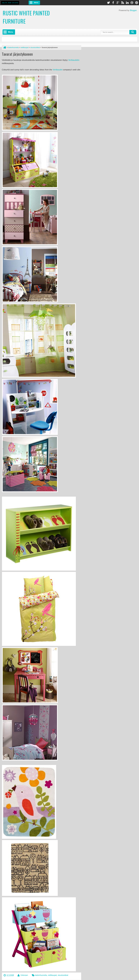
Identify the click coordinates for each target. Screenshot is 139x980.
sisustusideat (63, 975)
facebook (113, 3)
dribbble (132, 3)
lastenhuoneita (41, 975)
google (118, 3)
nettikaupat (52, 975)
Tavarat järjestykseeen (17, 54)
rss (123, 3)
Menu (36, 3)
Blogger (133, 10)
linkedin (127, 3)
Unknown (24, 975)
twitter (108, 3)
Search (133, 32)
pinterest (137, 3)
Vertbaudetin (74, 60)
